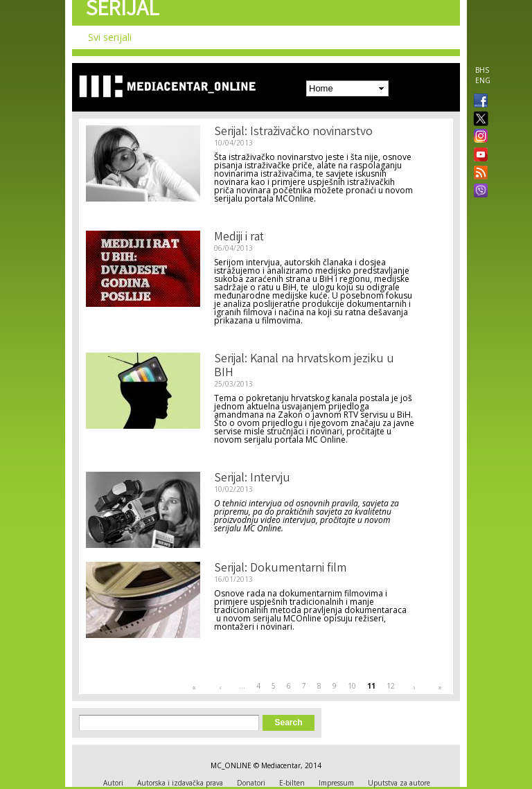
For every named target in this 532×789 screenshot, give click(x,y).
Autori (113, 783)
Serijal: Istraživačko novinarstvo (293, 132)
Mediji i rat (239, 238)
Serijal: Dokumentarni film (280, 569)
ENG (483, 80)
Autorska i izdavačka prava (180, 783)
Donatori (251, 783)
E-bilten (292, 783)
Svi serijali (110, 37)
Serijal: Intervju (252, 479)
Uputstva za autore (399, 783)
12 (391, 686)
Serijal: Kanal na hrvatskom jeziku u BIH (304, 366)
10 (352, 686)
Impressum (336, 783)
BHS (482, 70)
